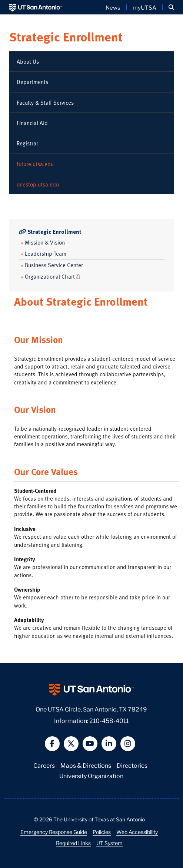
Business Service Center (52, 265)
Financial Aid (32, 123)
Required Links (73, 843)
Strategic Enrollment (66, 36)
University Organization (91, 775)
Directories (132, 765)
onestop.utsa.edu (38, 184)
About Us (28, 61)
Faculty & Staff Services (45, 102)
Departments (32, 82)
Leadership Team (43, 253)
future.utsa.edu (35, 164)
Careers (44, 765)
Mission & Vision (43, 242)
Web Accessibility (137, 832)
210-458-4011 (109, 720)
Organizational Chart (48, 276)
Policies (102, 832)
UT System (109, 843)
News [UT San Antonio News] (113, 7)
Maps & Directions (86, 765)
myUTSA (144, 7)
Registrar (27, 143)
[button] (171, 7)
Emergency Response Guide (54, 832)
